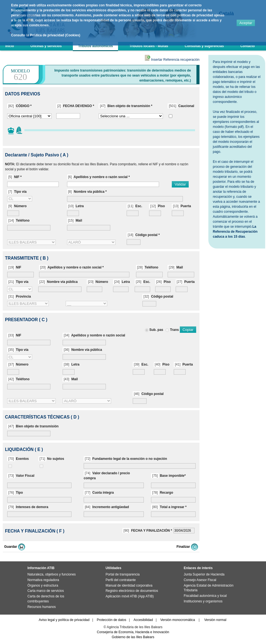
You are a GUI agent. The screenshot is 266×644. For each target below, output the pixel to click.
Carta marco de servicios (46, 591)
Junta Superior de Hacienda (204, 574)
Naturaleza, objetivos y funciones (52, 574)
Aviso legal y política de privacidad (64, 620)
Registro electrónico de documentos (132, 591)
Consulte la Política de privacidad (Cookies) (46, 35)
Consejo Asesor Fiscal (200, 580)
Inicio (10, 46)
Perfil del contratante (121, 580)
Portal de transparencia (123, 574)
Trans (174, 330)
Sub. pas (156, 330)
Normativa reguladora (43, 580)
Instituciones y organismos (203, 601)
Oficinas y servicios (46, 46)
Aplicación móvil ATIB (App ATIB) (130, 596)
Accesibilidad (143, 620)
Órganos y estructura (43, 585)
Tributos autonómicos (95, 46)
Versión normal (215, 620)
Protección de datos (111, 620)
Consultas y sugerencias (204, 46)
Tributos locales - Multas (149, 46)
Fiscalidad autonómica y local (205, 596)
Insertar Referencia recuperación (172, 60)
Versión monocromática (177, 620)
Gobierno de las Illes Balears (133, 637)
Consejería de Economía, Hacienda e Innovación (133, 632)
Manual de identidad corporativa (129, 585)
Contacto (247, 46)
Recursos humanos (42, 607)
